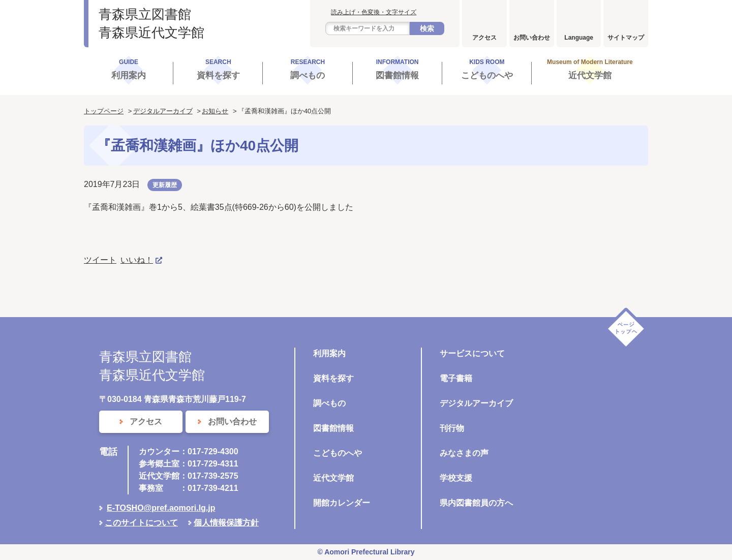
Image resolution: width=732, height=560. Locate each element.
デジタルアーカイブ (163, 111)
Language (579, 38)
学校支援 (456, 478)
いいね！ (137, 260)
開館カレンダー (342, 503)
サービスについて (472, 353)
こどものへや (338, 453)
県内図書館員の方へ (476, 503)
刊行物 (452, 428)
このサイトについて (141, 523)
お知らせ (215, 111)
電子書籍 (456, 378)
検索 (427, 28)
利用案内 (329, 353)
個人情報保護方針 (226, 523)
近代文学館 (333, 478)
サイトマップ (626, 38)
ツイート (100, 260)
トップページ (104, 111)
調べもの (329, 403)
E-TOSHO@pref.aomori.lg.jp (161, 508)
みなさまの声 (464, 453)
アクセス (484, 38)
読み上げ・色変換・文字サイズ (374, 12)
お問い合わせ (532, 38)
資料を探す (333, 378)
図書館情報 (333, 428)
